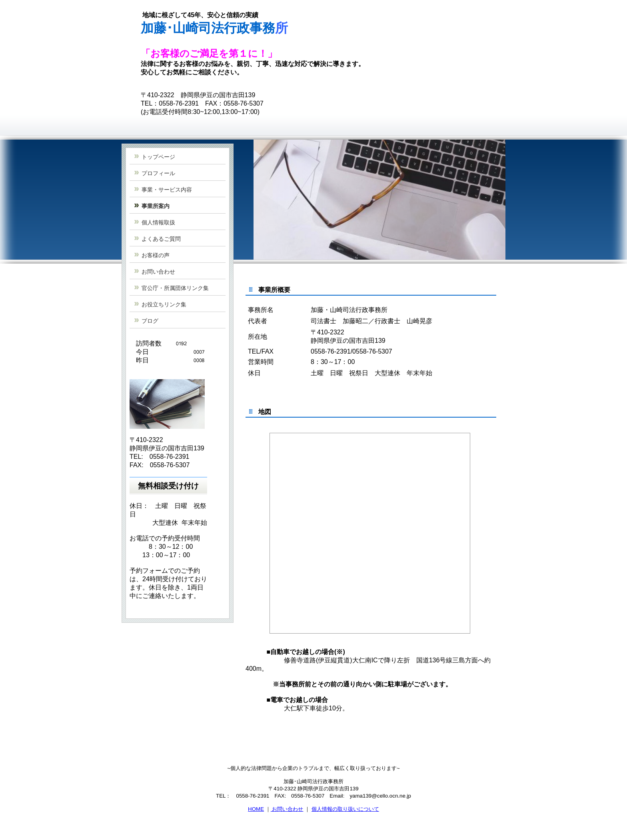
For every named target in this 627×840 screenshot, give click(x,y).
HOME (256, 809)
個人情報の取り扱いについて (345, 809)
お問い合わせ (287, 809)
